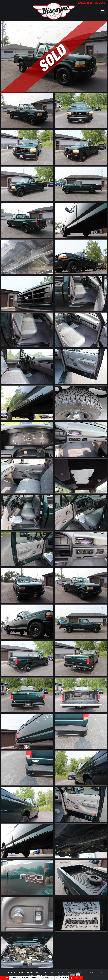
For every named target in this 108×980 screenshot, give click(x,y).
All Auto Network (57, 975)
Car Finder (74, 972)
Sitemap (90, 972)
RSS (100, 972)
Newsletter (56, 972)
